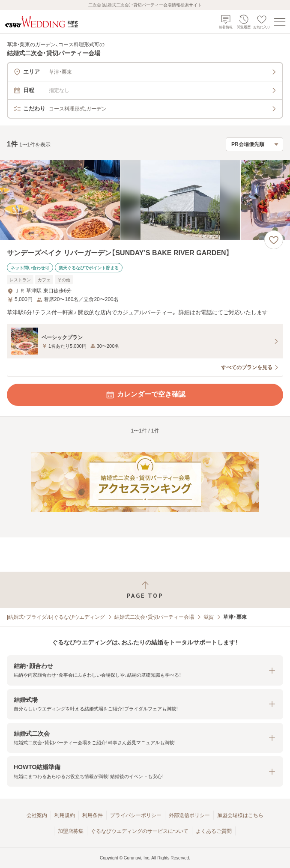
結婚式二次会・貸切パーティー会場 (154, 617)
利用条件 (93, 815)
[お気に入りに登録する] (274, 240)
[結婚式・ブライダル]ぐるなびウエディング (56, 617)
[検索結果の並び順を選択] (254, 144)
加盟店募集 (71, 831)
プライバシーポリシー (136, 815)
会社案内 (37, 815)
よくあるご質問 (214, 831)
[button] (145, 670)
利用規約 (65, 815)
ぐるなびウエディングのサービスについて (140, 831)
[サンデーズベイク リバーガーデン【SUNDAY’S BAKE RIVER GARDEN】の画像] (145, 200)
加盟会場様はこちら (240, 815)
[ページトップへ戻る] (145, 590)
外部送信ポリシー (189, 815)
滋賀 (209, 617)
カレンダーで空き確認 (145, 395)
